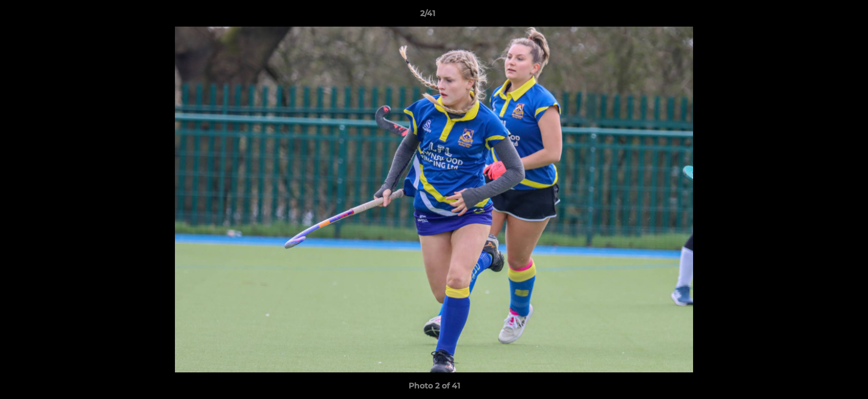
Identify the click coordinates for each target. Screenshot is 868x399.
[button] (821, 16)
